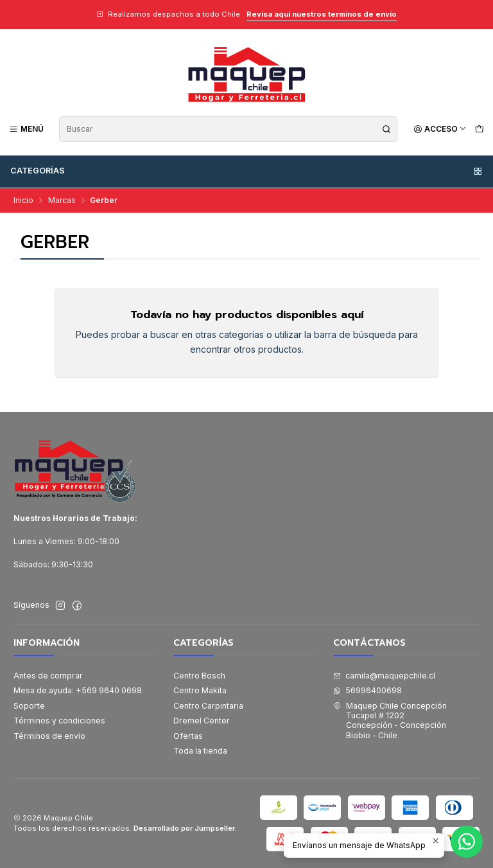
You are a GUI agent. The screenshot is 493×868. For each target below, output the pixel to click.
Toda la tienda (200, 751)
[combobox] (228, 129)
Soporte (29, 706)
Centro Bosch (199, 676)
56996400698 (368, 690)
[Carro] (479, 129)
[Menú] (27, 129)
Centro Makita (200, 690)
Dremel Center (202, 721)
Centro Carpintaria (208, 706)
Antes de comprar (48, 676)
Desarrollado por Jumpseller (184, 828)
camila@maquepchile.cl (384, 676)
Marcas (62, 200)
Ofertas (188, 736)
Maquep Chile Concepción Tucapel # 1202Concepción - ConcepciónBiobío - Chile (390, 721)
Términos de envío (49, 736)
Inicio (23, 200)
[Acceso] (440, 129)
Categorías (247, 171)
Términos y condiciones (59, 721)
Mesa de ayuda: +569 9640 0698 (78, 690)
